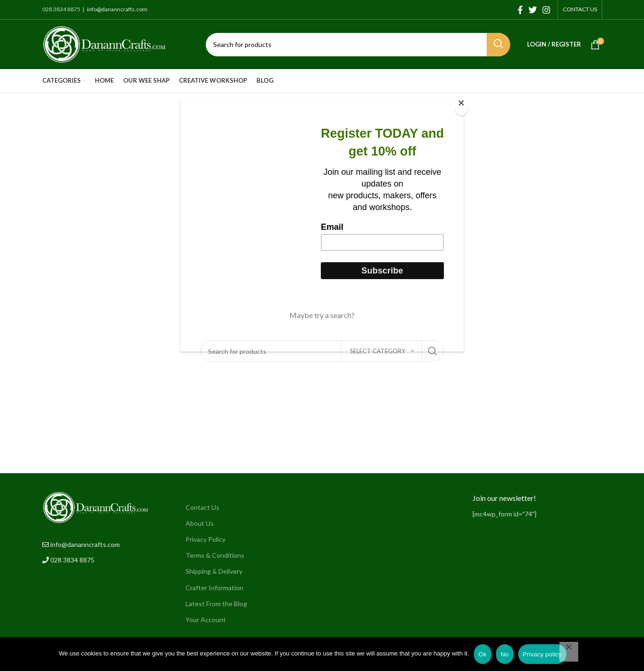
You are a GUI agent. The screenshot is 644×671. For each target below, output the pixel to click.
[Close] (461, 106)
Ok (483, 654)
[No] (569, 652)
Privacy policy (542, 654)
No (505, 654)
